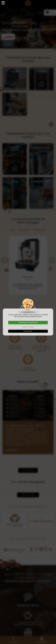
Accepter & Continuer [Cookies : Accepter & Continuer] (28, 323)
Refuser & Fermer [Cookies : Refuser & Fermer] (28, 327)
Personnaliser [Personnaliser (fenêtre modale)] (28, 331)
